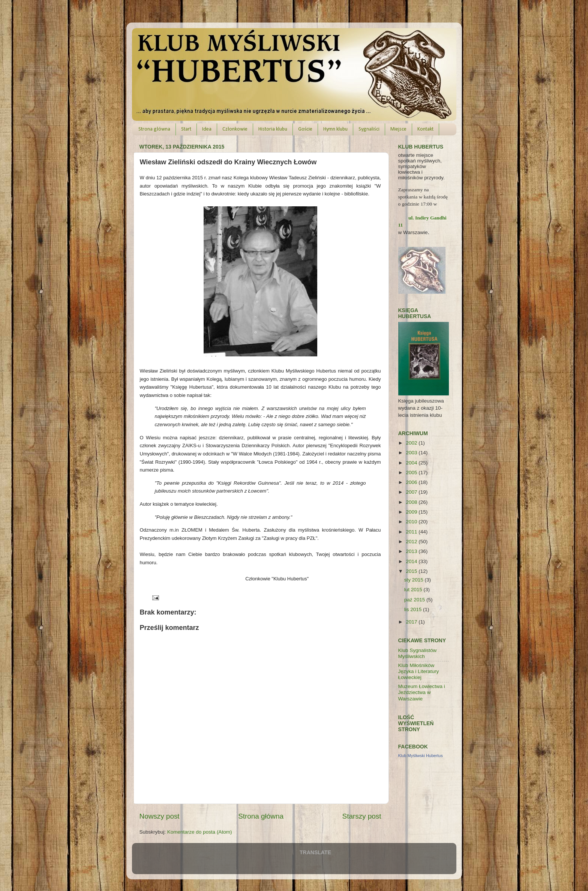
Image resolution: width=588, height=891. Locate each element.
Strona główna (154, 129)
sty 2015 (415, 580)
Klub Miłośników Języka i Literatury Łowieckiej (419, 671)
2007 (412, 492)
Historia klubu (273, 129)
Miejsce (398, 129)
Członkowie (235, 129)
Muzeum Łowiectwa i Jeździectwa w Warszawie (422, 692)
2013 (412, 551)
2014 (412, 561)
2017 (412, 622)
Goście (305, 129)
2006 (412, 482)
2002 (412, 443)
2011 (412, 532)
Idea (207, 129)
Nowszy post (160, 816)
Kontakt (425, 129)
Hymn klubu (335, 129)
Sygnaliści (369, 129)
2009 (412, 512)
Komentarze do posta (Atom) (200, 832)
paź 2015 (415, 600)
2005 (412, 473)
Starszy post (362, 816)
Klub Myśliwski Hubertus (421, 756)
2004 (412, 463)
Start (186, 129)
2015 (412, 571)
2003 (412, 453)
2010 (412, 522)
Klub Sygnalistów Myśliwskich (418, 653)
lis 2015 (414, 609)
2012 (412, 542)
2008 (412, 502)
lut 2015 (414, 590)
